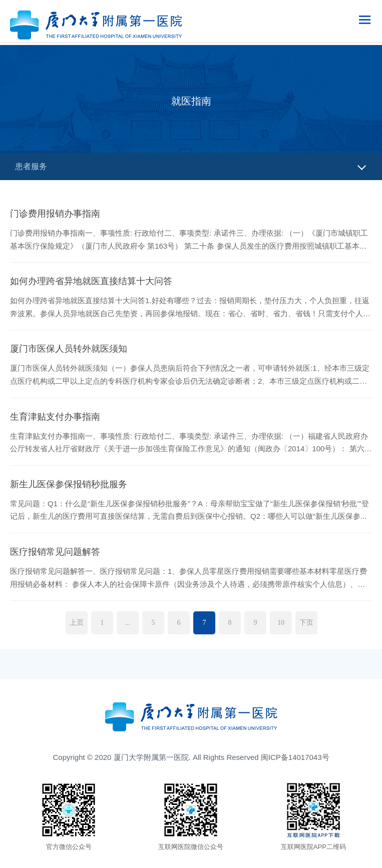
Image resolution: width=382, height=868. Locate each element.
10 (281, 623)
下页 (306, 623)
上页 (77, 623)
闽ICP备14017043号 (295, 757)
